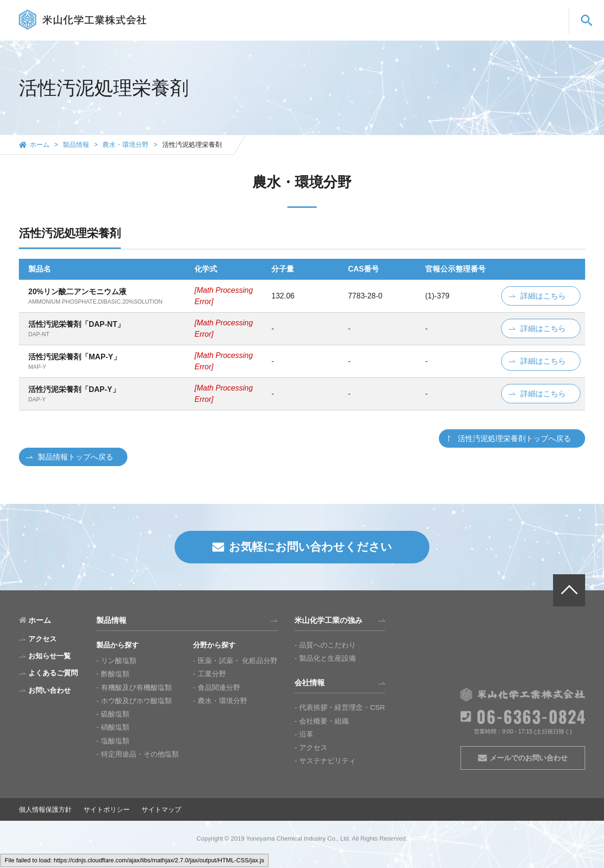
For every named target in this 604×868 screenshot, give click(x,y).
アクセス (313, 747)
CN (544, 13)
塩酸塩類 (115, 741)
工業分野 (212, 674)
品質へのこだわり (327, 645)
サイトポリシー (107, 809)
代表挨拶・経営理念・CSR (342, 707)
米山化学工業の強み (369, 30)
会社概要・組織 (324, 721)
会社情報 (427, 30)
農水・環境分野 (126, 145)
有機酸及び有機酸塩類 (136, 687)
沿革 (306, 734)
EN (519, 13)
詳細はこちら (543, 296)
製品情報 (311, 30)
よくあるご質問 (478, 30)
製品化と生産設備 (327, 658)
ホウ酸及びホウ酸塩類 (136, 701)
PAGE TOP (569, 590)
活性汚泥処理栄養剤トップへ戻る (514, 438)
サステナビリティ (327, 761)
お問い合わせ (536, 30)
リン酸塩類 (119, 660)
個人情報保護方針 (45, 809)
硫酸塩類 (115, 714)
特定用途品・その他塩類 (140, 754)
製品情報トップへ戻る (75, 457)
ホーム (40, 145)
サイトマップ (161, 809)
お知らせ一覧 (50, 656)
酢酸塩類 (115, 674)
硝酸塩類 (115, 727)
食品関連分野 (219, 687)
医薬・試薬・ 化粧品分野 (238, 660)
